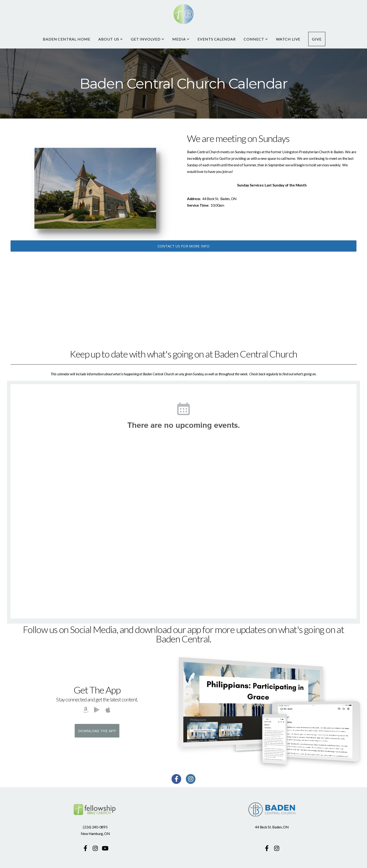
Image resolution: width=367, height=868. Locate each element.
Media (181, 39)
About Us (111, 39)
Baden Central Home (67, 39)
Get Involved (148, 39)
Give (317, 39)
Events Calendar (217, 39)
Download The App (97, 731)
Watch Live (288, 39)
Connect (256, 39)
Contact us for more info (183, 246)
